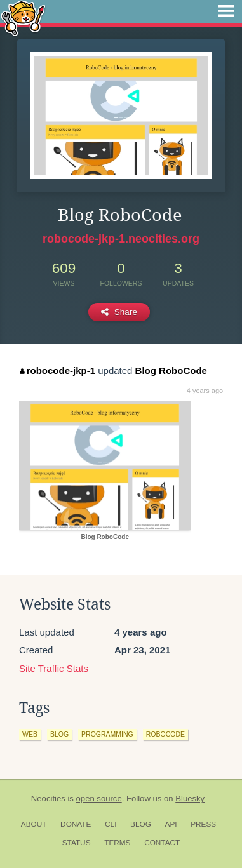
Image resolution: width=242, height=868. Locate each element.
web (30, 734)
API (171, 824)
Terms (117, 843)
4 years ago (205, 391)
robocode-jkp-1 (57, 371)
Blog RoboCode (171, 371)
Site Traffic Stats (54, 668)
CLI (111, 824)
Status (77, 843)
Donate (76, 824)
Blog (141, 824)
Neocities (48, 798)
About (34, 824)
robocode (165, 734)
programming (107, 734)
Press (203, 824)
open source (99, 798)
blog (59, 734)
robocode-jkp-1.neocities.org (121, 239)
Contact (162, 843)
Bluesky (190, 798)
